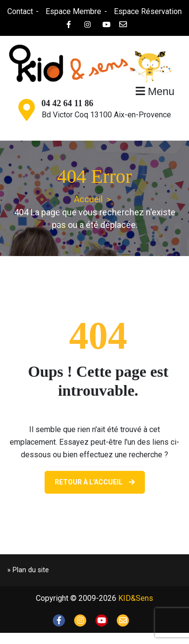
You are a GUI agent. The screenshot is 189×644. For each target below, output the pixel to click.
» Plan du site (28, 570)
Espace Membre (73, 11)
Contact (20, 11)
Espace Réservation (148, 11)
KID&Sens (136, 598)
